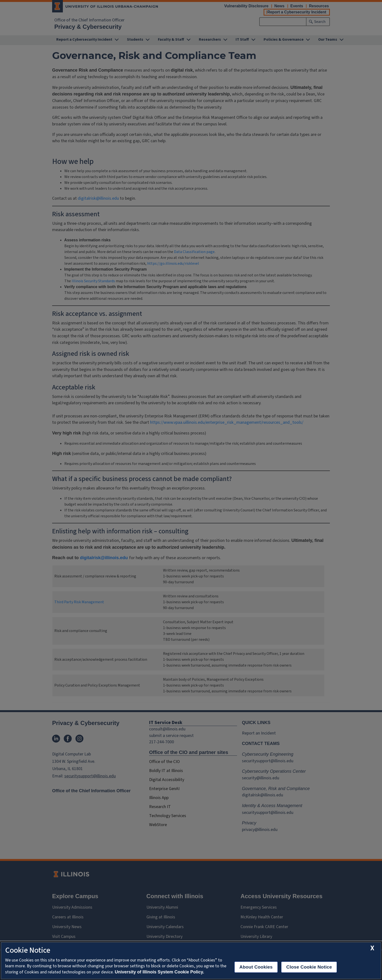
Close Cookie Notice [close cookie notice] (309, 967)
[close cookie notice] (372, 948)
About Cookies (256, 967)
